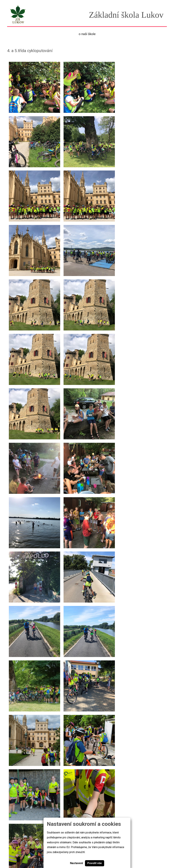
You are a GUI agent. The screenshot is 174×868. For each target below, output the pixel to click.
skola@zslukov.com (143, 855)
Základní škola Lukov (20, 855)
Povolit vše (95, 863)
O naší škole (87, 34)
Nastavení (76, 863)
